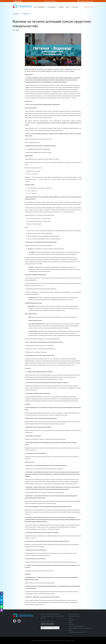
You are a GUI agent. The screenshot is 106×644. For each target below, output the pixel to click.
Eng (92, 7)
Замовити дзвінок (50, 1)
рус (89, 7)
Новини (26, 14)
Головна (16, 14)
